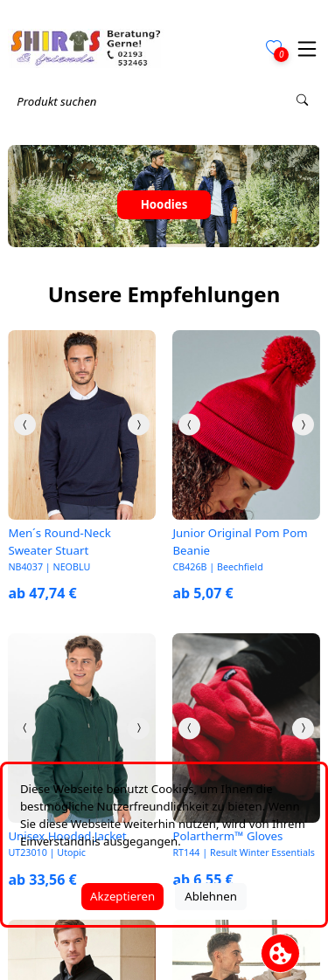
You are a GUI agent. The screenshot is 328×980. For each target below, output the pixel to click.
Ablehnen (211, 896)
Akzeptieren (122, 896)
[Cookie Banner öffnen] (280, 953)
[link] (81, 424)
